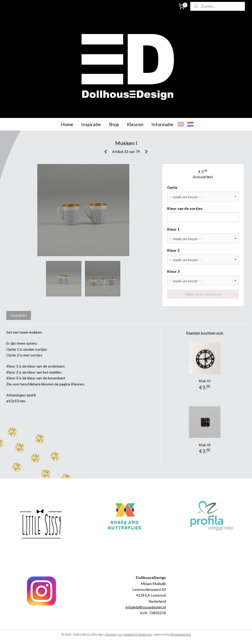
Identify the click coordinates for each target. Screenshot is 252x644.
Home (67, 124)
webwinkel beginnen (138, 634)
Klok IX (205, 445)
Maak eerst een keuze (203, 294)
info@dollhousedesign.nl (146, 607)
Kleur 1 (173, 229)
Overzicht (19, 315)
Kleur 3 (173, 271)
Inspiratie (91, 124)
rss (120, 634)
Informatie (162, 124)
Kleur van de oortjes (185, 208)
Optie (172, 187)
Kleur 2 (173, 250)
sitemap (110, 634)
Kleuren (135, 124)
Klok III (205, 381)
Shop (114, 124)
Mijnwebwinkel (181, 634)
